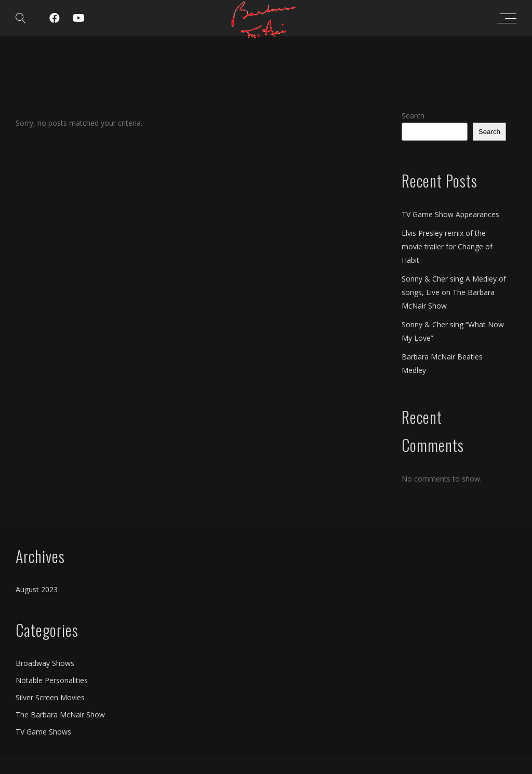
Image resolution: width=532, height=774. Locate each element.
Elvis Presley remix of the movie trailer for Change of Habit (447, 246)
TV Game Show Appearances (450, 214)
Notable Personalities (52, 680)
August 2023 (37, 589)
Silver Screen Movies (50, 697)
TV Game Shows (43, 732)
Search (413, 116)
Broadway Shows (45, 663)
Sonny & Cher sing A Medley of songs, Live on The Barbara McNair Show (454, 292)
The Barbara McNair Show (60, 715)
